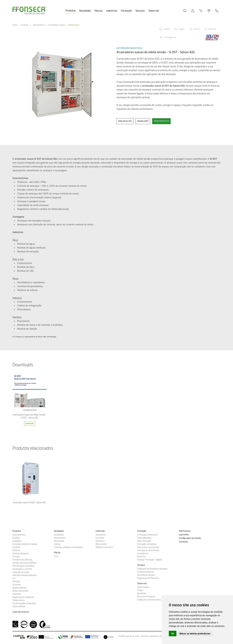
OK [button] (173, 634)
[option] (63, 85)
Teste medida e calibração (24, 603)
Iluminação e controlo (22, 569)
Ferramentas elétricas (22, 560)
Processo (17, 585)
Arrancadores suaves (57, 25)
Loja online (184, 535)
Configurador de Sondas (190, 538)
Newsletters (60, 538)
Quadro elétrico (19, 588)
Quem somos (143, 587)
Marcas (99, 11)
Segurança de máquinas (23, 597)
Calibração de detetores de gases (153, 569)
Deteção (16, 550)
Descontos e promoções (148, 547)
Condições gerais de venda (129, 636)
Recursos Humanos (146, 596)
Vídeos (57, 544)
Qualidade (142, 593)
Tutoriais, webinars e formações (69, 547)
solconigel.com (170, 37)
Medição (16, 581)
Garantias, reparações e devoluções (155, 636)
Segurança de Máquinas (148, 578)
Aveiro (140, 590)
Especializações (144, 538)
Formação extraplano (147, 544)
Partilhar (197, 29)
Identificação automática (23, 566)
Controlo (16, 547)
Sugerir (182, 29)
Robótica (16, 594)
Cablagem (17, 541)
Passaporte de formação (148, 550)
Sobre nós (154, 11)
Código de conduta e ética (149, 600)
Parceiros (142, 557)
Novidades (85, 11)
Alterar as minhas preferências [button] (195, 634)
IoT (14, 578)
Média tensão (74, 25)
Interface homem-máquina (25, 575)
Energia (16, 557)
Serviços (140, 11)
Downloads (59, 541)
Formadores (143, 553)
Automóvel (101, 535)
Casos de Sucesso (21, 612)
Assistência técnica (146, 575)
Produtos (71, 10)
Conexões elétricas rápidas (25, 544)
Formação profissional (147, 535)
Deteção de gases (21, 553)
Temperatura (18, 600)
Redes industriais (20, 591)
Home (15, 25)
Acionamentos (39, 25)
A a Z (56, 556)
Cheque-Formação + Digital (150, 560)
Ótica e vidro (101, 544)
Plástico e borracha (104, 547)
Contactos (184, 542)
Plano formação (144, 541)
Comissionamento (145, 572)
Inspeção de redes (21, 572)
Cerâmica (100, 538)
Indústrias (112, 11)
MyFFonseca (185, 531)
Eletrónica (100, 541)
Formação (126, 11)
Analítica (16, 538)
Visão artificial (19, 606)
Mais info (212, 29)
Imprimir (167, 29)
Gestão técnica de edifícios (25, 563)
